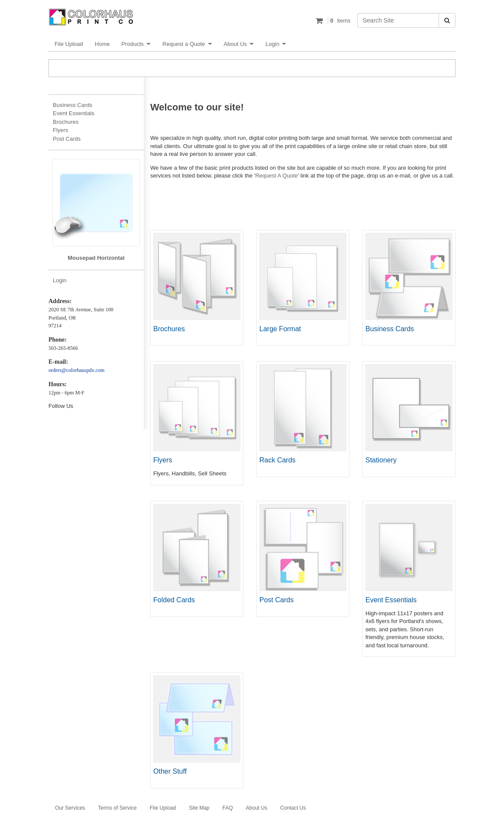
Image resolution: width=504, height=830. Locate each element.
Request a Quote (184, 44)
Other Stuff (170, 771)
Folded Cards (174, 600)
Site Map (199, 808)
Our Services (70, 808)
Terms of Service (117, 808)
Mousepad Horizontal (96, 258)
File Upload (69, 44)
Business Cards (390, 329)
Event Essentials (391, 600)
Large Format (280, 329)
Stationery (381, 460)
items (339, 21)
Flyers (163, 460)
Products (132, 44)
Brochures (169, 329)
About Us (235, 44)
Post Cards (276, 600)
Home (102, 44)
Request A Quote (276, 176)
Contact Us (293, 808)
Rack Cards (278, 460)
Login (272, 44)
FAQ (228, 808)
